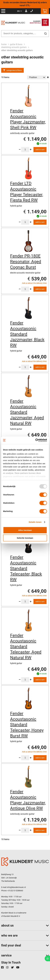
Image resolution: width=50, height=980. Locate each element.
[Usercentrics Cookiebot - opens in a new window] (36, 440)
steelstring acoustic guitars (14, 47)
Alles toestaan (25, 530)
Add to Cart (40, 150)
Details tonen (35, 522)
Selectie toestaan (25, 538)
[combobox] (25, 34)
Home (4, 44)
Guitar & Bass (16, 44)
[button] (20, 11)
